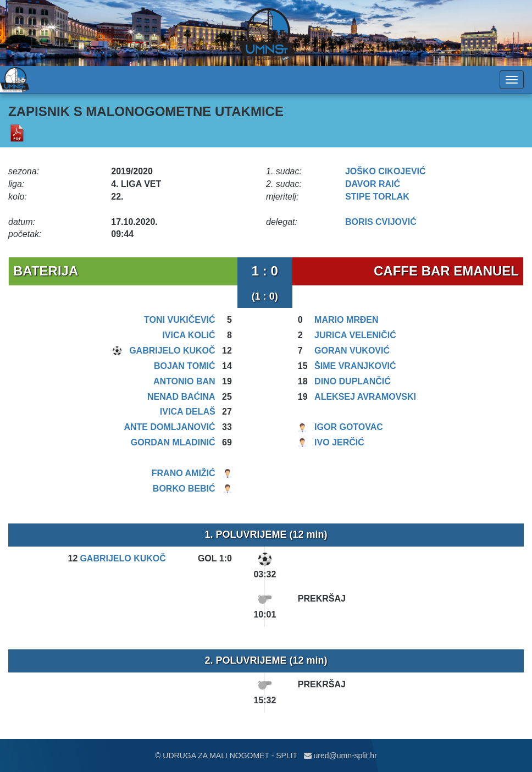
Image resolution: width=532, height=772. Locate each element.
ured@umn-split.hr (340, 756)
